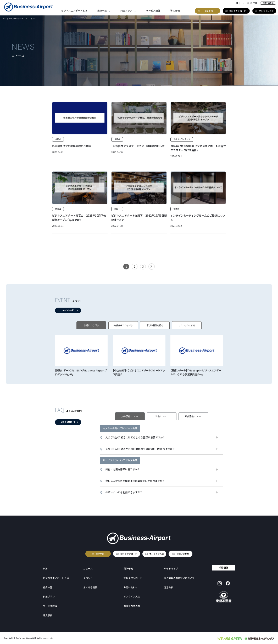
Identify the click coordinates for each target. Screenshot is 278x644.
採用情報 (224, 567)
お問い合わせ (268, 3)
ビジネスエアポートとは (74, 11)
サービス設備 (153, 11)
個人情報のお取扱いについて (179, 578)
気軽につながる (91, 325)
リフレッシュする (187, 325)
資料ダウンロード (129, 554)
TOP (45, 569)
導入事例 (175, 11)
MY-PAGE (252, 3)
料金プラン (126, 11)
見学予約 (100, 554)
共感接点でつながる (123, 325)
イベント (88, 578)
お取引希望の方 (132, 606)
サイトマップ (171, 569)
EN (243, 3)
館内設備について (193, 416)
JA (237, 3)
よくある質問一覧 (68, 422)
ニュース (88, 569)
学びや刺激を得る (155, 325)
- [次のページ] (152, 267)
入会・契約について (130, 416)
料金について (162, 416)
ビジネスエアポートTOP (13, 19)
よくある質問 (90, 587)
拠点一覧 (102, 11)
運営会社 (169, 587)
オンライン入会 (157, 554)
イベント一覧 (68, 310)
